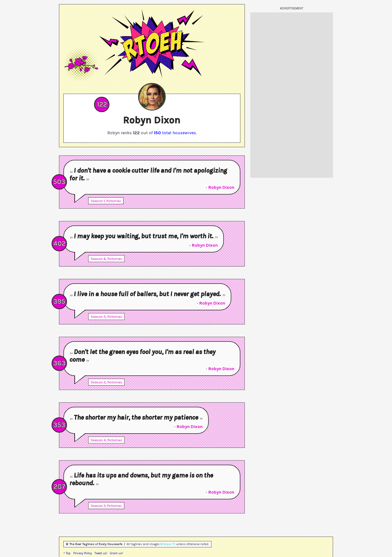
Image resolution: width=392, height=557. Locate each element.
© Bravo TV (168, 544)
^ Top (67, 553)
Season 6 (98, 259)
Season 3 (98, 506)
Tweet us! (101, 553)
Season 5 (98, 317)
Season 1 (98, 201)
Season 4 (98, 440)
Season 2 (98, 382)
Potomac (114, 201)
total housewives (175, 133)
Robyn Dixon (221, 187)
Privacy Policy (83, 553)
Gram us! (116, 553)
